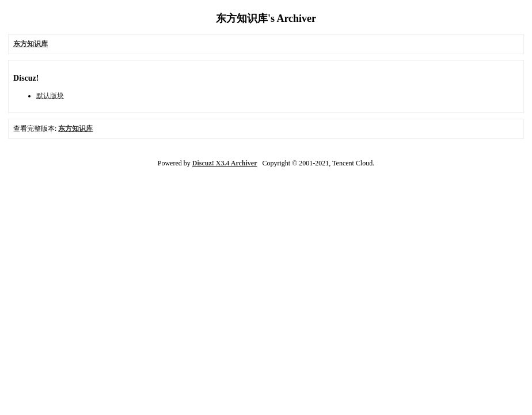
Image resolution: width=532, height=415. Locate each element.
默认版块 (50, 96)
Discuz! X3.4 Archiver (225, 163)
